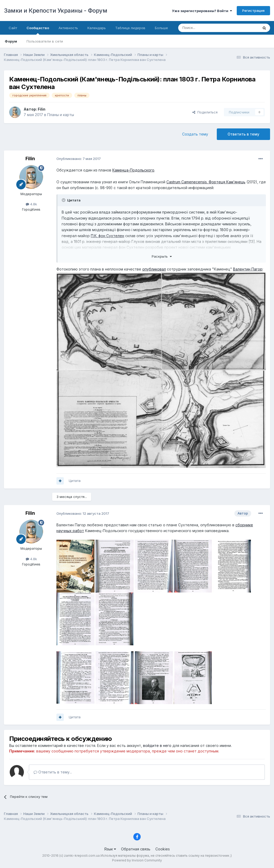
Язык (110, 849)
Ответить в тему (243, 134)
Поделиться (205, 112)
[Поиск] (204, 28)
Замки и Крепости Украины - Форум (56, 11)
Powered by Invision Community (137, 860)
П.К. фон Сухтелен (107, 236)
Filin (42, 109)
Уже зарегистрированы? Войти (202, 11)
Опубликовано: (79, 159)
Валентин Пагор (248, 269)
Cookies (163, 849)
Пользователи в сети (45, 41)
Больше (161, 28)
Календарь (97, 28)
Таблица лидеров (130, 28)
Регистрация (253, 11)
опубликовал (154, 269)
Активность (68, 28)
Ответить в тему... (53, 772)
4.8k (31, 204)
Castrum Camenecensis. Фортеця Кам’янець (206, 182)
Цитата (75, 481)
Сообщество (38, 30)
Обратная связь (136, 849)
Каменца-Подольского (133, 170)
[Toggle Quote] (64, 200)
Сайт (13, 28)
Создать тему (195, 134)
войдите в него (157, 745)
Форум (11, 41)
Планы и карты (61, 115)
